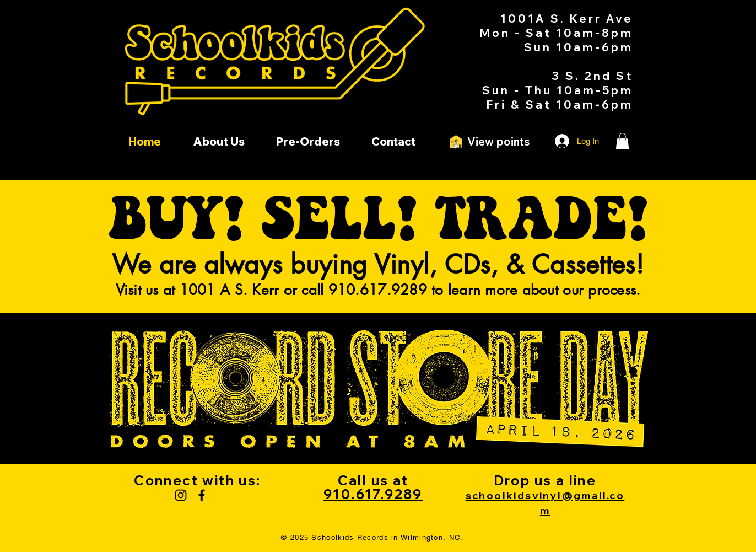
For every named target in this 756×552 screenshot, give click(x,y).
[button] (622, 141)
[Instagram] (181, 495)
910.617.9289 (373, 494)
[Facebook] (202, 495)
